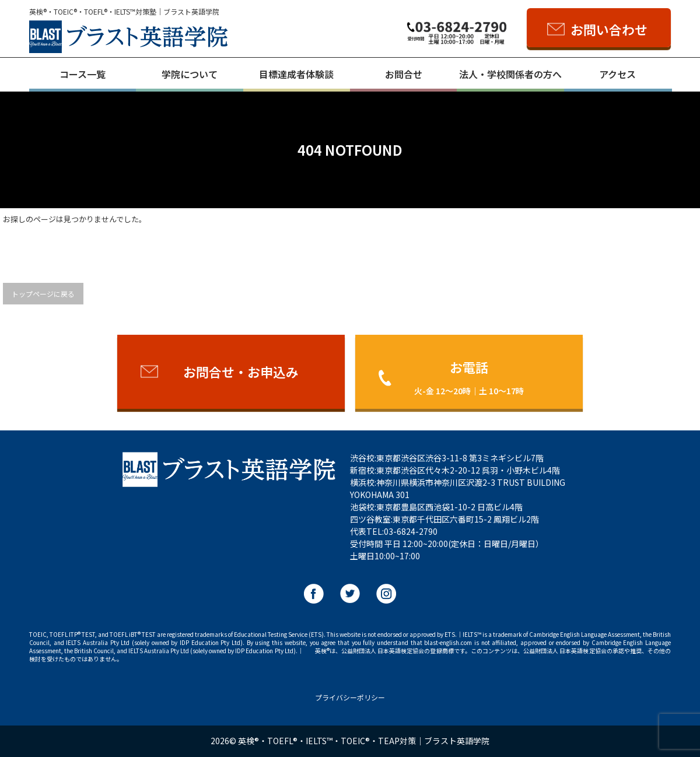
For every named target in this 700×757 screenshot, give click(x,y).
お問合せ (404, 74)
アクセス (617, 74)
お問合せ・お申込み (241, 372)
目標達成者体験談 (296, 74)
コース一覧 (83, 74)
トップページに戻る (43, 294)
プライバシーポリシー (350, 697)
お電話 (469, 377)
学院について (190, 74)
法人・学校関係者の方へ (510, 74)
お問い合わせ (609, 29)
